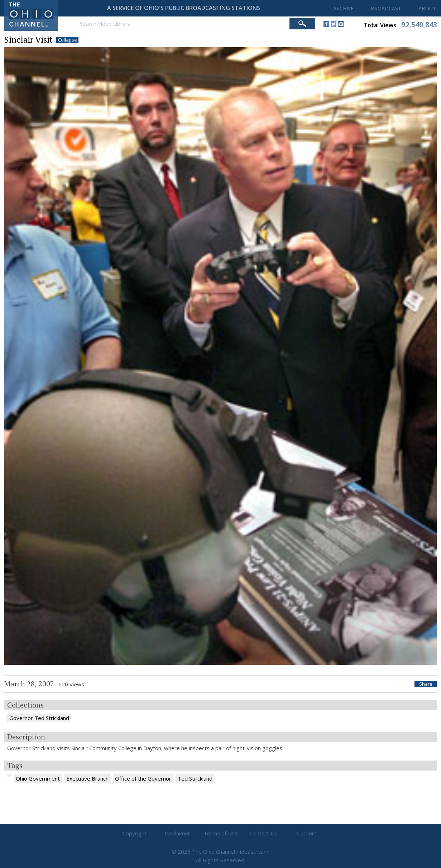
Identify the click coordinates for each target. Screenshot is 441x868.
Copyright (135, 833)
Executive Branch (87, 778)
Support (306, 833)
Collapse (68, 40)
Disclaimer (178, 833)
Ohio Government (38, 778)
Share (426, 684)
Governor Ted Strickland (39, 718)
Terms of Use (221, 833)
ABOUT (427, 8)
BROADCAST (386, 8)
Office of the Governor (143, 778)
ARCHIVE (343, 8)
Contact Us (264, 833)
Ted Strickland (195, 778)
